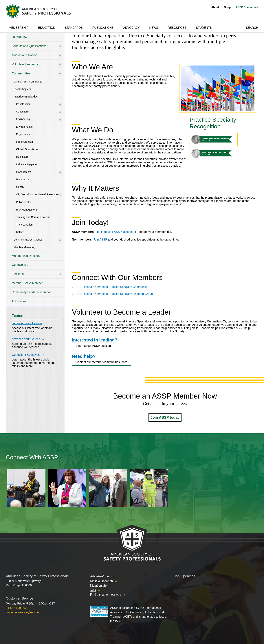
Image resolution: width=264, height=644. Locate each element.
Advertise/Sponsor (102, 576)
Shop (227, 7)
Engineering (23, 119)
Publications (103, 28)
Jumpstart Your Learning (28, 323)
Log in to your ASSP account (114, 232)
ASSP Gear (19, 301)
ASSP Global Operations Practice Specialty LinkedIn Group (114, 294)
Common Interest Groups (28, 240)
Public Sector (24, 202)
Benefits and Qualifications (29, 46)
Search (252, 28)
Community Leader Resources (32, 292)
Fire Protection (24, 142)
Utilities (20, 232)
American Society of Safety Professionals (39, 11)
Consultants (23, 112)
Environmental (24, 127)
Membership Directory (26, 256)
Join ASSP (100, 240)
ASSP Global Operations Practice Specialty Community (112, 287)
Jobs (93, 590)
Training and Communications (33, 217)
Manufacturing (24, 179)
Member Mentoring (24, 247)
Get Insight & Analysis (26, 355)
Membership (19, 28)
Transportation (24, 225)
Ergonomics (23, 134)
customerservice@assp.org (24, 612)
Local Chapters (22, 89)
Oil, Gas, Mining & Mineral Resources (37, 194)
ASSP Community (247, 7)
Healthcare (22, 157)
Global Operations (27, 149)
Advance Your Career (26, 339)
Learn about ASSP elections (94, 346)
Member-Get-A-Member (27, 283)
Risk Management (26, 210)
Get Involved (20, 265)
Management (24, 172)
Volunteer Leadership (26, 64)
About (215, 7)
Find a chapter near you (106, 595)
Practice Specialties (26, 97)
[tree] (35, 169)
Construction (23, 104)
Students (204, 28)
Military (20, 187)
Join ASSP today (165, 417)
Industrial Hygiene (26, 164)
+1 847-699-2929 (17, 608)
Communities (21, 73)
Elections (18, 274)
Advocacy (131, 28)
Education (47, 28)
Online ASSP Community (28, 82)
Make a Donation (101, 581)
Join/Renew (19, 37)
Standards (74, 28)
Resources (177, 28)
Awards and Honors (25, 55)
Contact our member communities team (101, 362)
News (154, 28)
